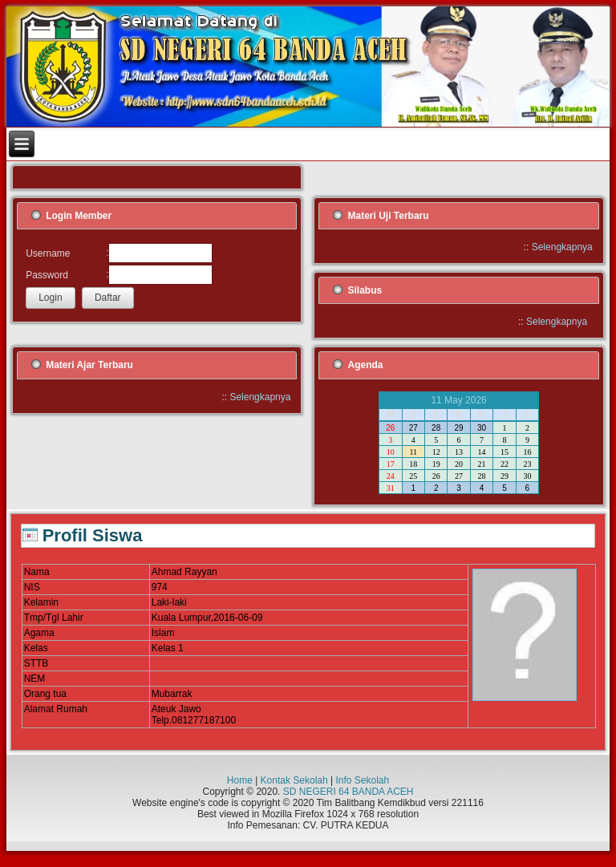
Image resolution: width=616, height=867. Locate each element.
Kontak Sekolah (294, 780)
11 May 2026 (458, 400)
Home (240, 780)
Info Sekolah (362, 780)
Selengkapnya (562, 247)
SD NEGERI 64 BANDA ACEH (349, 792)
